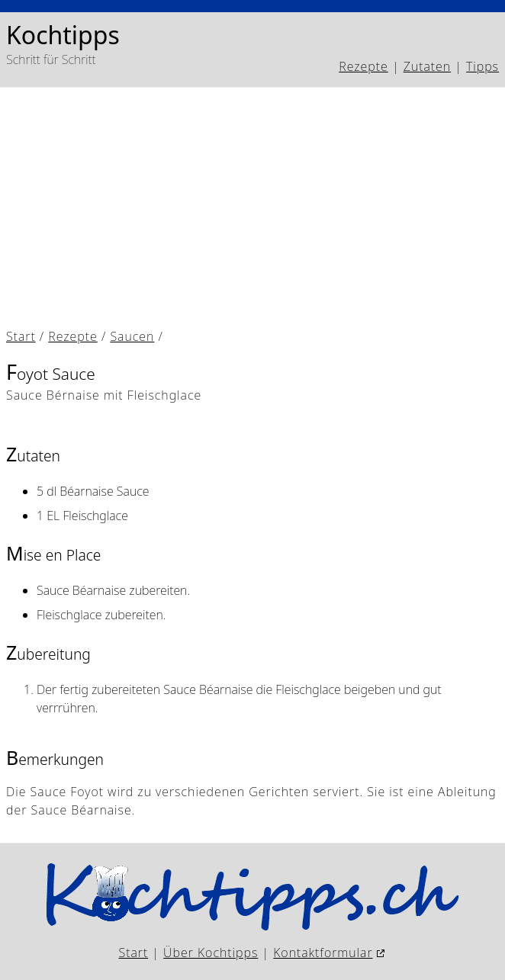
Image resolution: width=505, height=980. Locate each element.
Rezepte (363, 66)
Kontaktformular (323, 953)
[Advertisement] (252, 208)
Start (21, 336)
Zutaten (427, 66)
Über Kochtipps (211, 953)
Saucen (132, 336)
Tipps (482, 66)
